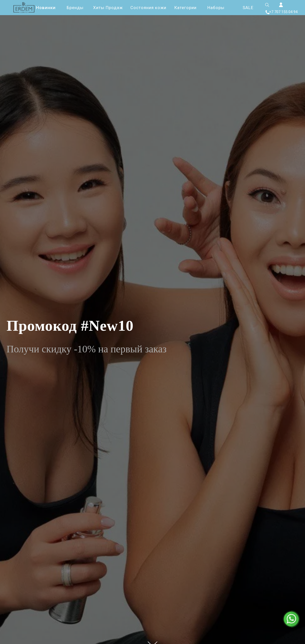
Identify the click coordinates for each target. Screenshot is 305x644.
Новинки (46, 8)
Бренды (75, 8)
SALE (248, 8)
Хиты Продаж (108, 8)
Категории (185, 8)
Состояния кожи (148, 8)
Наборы (216, 8)
